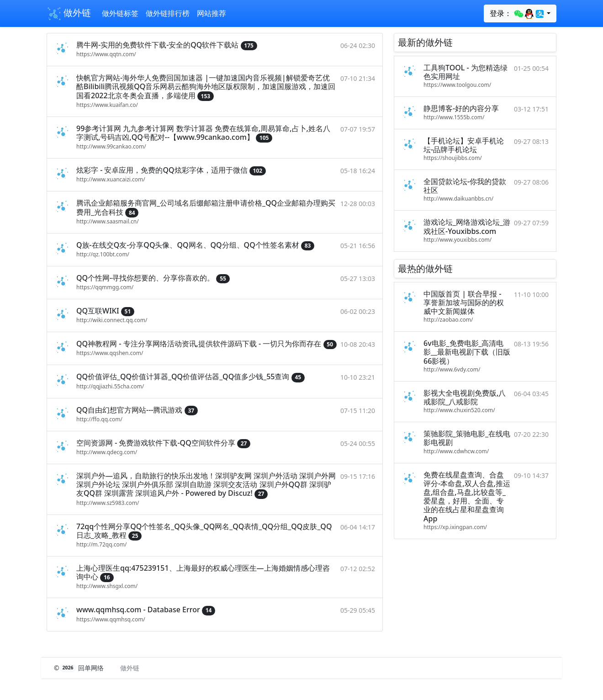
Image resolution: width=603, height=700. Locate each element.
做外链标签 (120, 13)
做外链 (69, 14)
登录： (517, 14)
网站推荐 (212, 13)
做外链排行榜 (168, 13)
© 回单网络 (80, 668)
